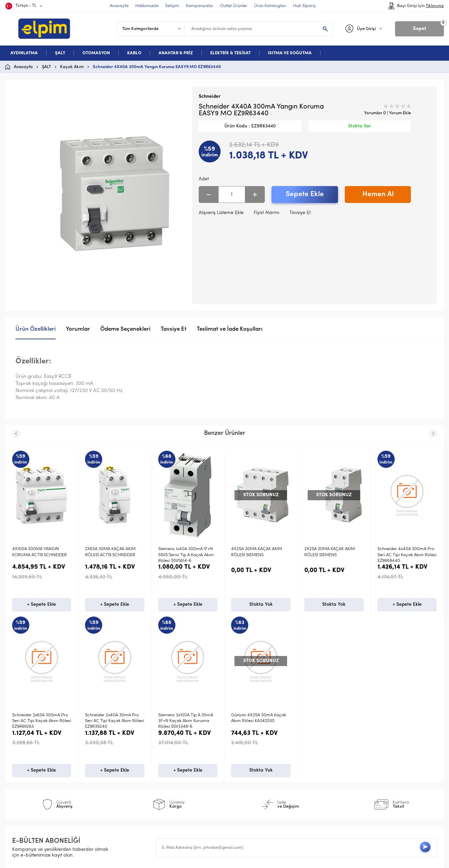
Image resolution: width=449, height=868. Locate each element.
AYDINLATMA (24, 53)
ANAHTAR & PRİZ (176, 53)
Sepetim (240, 784)
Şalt (20, 751)
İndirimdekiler (246, 762)
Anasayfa (242, 740)
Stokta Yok (188, 606)
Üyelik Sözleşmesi (142, 751)
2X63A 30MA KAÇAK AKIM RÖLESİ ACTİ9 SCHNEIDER (37, 552)
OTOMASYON (96, 53)
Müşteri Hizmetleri (251, 773)
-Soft (189, 860)
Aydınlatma (28, 740)
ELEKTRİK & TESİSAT (230, 53)
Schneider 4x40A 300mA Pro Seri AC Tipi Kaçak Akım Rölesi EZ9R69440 (334, 555)
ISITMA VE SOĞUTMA (290, 53)
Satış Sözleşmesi (141, 762)
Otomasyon (28, 762)
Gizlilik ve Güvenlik (143, 784)
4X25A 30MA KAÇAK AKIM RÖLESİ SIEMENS (184, 552)
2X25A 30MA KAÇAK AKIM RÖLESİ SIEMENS (256, 552)
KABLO (134, 53)
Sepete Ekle (305, 194)
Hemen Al (378, 194)
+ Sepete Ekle (41, 606)
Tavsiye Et (300, 213)
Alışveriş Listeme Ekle (221, 213)
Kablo (22, 773)
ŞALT (60, 53)
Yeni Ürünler (245, 751)
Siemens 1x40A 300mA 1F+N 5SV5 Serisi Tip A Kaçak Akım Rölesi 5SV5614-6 (113, 555)
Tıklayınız (435, 6)
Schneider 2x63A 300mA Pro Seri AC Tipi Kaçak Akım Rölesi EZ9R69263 (407, 555)
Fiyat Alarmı (266, 213)
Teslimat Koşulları (142, 740)
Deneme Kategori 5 (37, 784)
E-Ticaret (204, 860)
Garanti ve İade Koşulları (151, 773)
